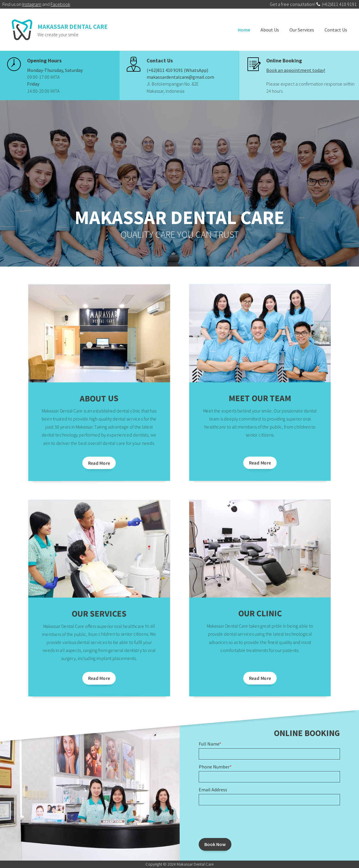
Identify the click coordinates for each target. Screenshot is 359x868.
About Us (270, 30)
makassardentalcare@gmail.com (180, 77)
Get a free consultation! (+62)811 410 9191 (313, 4)
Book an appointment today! (296, 70)
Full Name (210, 744)
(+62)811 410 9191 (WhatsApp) (177, 70)
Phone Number (215, 767)
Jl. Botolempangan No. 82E (173, 84)
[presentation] (244, 821)
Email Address (213, 790)
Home (244, 30)
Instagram (32, 4)
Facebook (60, 4)
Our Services (302, 30)
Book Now (215, 844)
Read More (99, 463)
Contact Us (336, 30)
